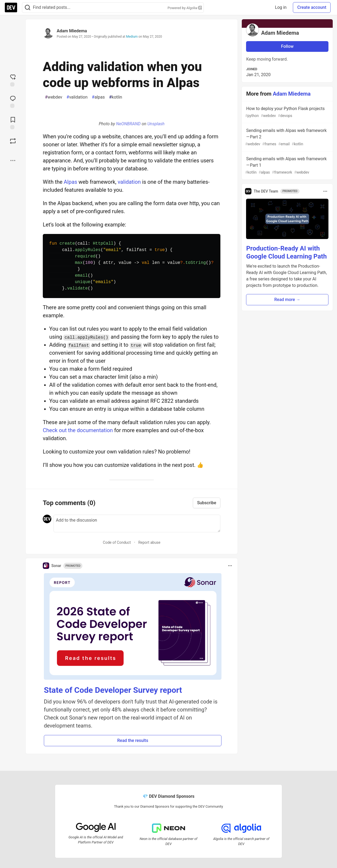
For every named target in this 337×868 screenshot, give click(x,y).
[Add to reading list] (13, 123)
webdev (54, 97)
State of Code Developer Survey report (113, 690)
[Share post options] (13, 161)
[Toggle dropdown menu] (230, 566)
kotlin (116, 97)
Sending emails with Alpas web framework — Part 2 (287, 137)
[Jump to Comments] (13, 101)
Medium (132, 37)
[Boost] (13, 141)
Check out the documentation (78, 430)
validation (77, 97)
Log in (281, 7)
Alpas (70, 182)
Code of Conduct (117, 542)
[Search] (28, 8)
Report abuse (149, 542)
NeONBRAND (128, 124)
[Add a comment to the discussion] (137, 523)
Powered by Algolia (185, 8)
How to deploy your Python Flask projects (287, 112)
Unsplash (156, 124)
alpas (98, 97)
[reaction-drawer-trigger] (13, 80)
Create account (312, 7)
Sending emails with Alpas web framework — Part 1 (287, 166)
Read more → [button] (287, 300)
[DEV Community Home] (11, 7)
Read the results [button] (133, 740)
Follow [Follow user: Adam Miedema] (287, 46)
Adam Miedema (72, 31)
